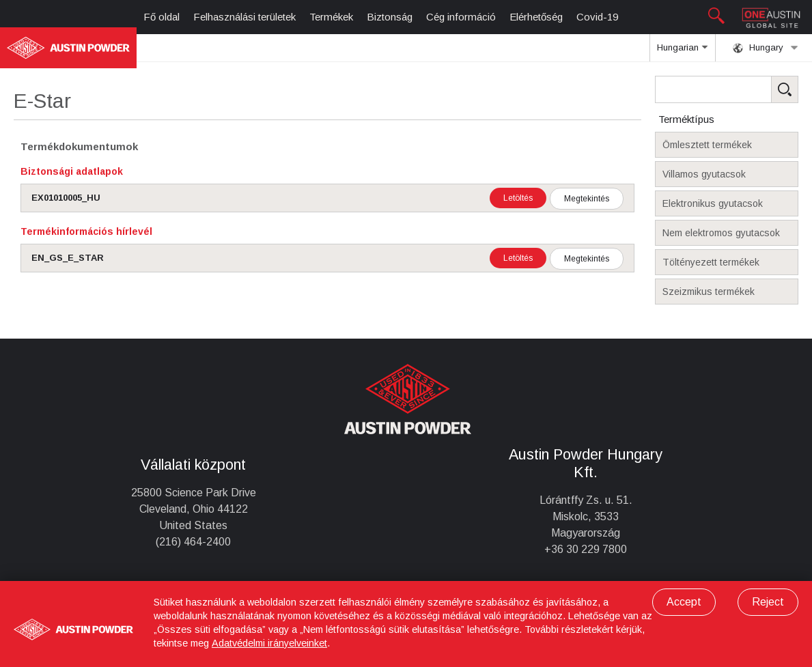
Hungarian (682, 52)
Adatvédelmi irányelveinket (269, 643)
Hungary (766, 48)
